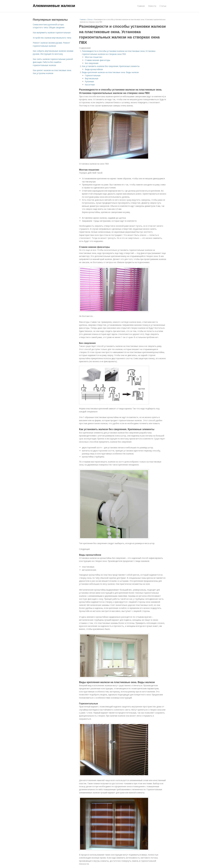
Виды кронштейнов (94, 69)
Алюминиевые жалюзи (54, 6)
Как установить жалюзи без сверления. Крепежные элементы (111, 66)
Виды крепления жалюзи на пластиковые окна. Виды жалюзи (110, 72)
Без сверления (92, 63)
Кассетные (90, 85)
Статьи (163, 6)
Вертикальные (92, 78)
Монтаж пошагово (94, 57)
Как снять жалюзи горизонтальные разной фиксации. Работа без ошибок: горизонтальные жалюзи (53, 62)
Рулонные (89, 81)
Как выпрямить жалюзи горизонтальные (52, 33)
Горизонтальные (93, 75)
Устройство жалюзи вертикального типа (52, 38)
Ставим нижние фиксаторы (97, 60)
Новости (152, 6)
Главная (141, 6)
